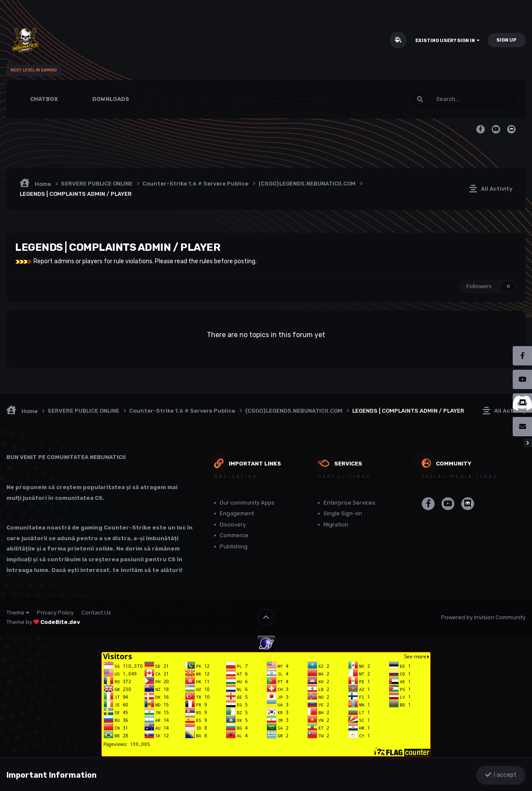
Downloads (111, 99)
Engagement (237, 513)
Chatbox (44, 99)
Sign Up (506, 40)
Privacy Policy (55, 613)
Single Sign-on (343, 513)
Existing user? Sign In (447, 41)
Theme (18, 613)
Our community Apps (247, 503)
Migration (336, 525)
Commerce (234, 535)
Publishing (234, 546)
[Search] (442, 99)
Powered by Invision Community (483, 617)
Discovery (233, 525)
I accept (501, 775)
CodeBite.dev (60, 622)
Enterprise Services (349, 503)
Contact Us (96, 613)
